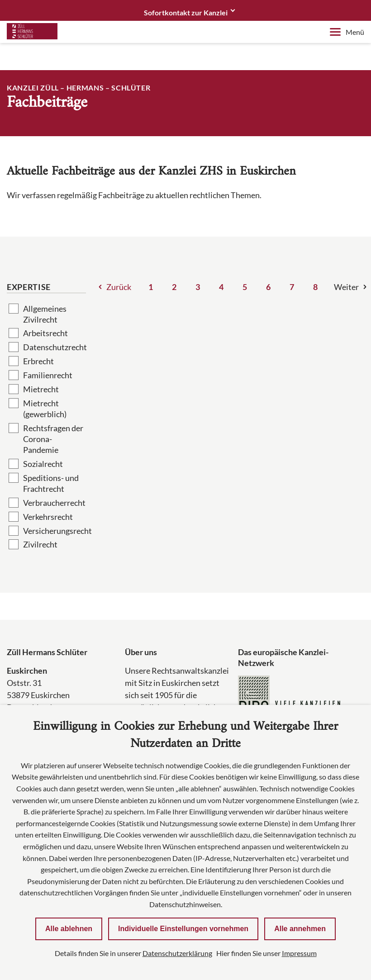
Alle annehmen (300, 929)
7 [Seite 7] (292, 287)
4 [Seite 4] (221, 287)
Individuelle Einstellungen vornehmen (183, 929)
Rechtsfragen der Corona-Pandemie (53, 439)
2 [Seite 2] (174, 287)
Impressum (299, 953)
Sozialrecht (43, 464)
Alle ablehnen (69, 929)
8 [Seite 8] (315, 287)
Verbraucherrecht (54, 503)
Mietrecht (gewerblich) (45, 409)
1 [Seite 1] (151, 287)
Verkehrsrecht (48, 517)
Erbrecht (38, 361)
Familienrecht (48, 375)
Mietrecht (41, 389)
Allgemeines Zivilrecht (45, 314)
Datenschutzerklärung (177, 953)
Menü (347, 32)
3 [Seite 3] (198, 287)
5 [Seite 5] (245, 287)
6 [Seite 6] (268, 287)
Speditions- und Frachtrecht (51, 483)
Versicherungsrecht (55, 531)
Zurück (119, 287)
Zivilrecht (40, 544)
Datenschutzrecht (55, 347)
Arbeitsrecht (45, 333)
